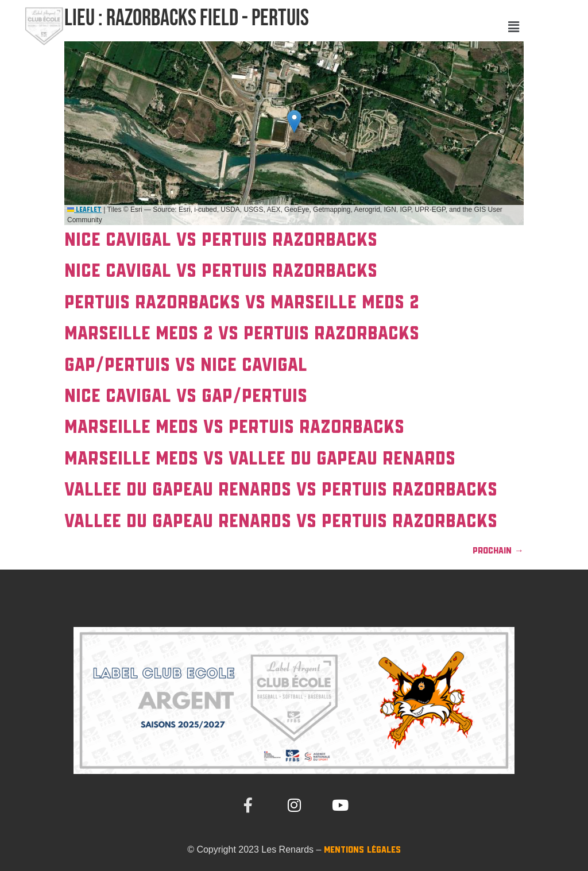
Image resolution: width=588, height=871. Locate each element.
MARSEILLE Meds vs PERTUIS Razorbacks (234, 428)
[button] (513, 27)
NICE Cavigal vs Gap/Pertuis (186, 397)
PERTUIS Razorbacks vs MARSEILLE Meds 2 (242, 303)
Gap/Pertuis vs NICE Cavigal (186, 366)
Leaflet (84, 210)
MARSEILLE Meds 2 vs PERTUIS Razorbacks (242, 334)
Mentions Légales (362, 850)
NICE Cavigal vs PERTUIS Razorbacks (221, 241)
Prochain (498, 551)
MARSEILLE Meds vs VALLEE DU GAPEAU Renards (260, 459)
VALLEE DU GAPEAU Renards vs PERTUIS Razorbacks (281, 490)
